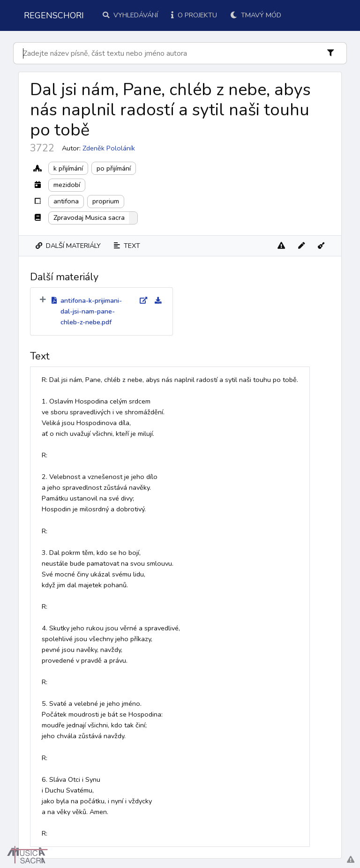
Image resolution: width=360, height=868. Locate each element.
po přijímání (114, 168)
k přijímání (68, 168)
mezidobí (67, 185)
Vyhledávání (130, 15)
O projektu (194, 15)
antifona (66, 201)
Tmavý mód (256, 15)
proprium (106, 201)
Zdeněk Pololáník (109, 148)
